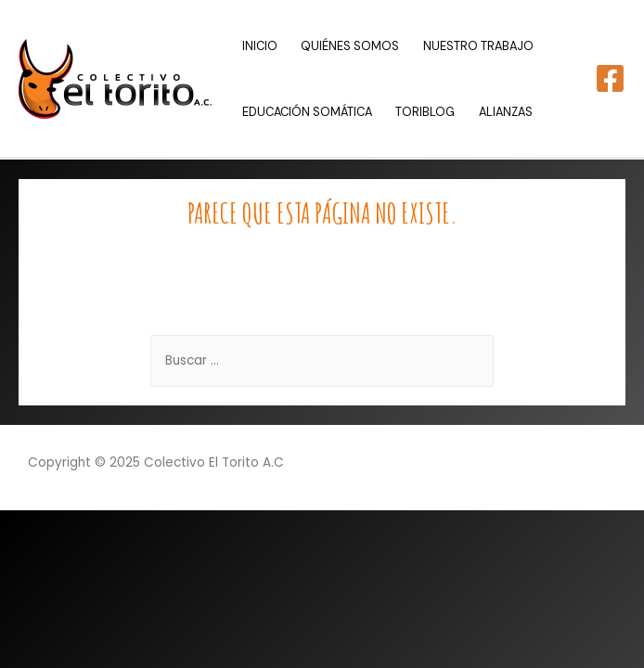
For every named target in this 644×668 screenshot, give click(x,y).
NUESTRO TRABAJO (478, 46)
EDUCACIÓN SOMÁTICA (307, 112)
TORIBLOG (425, 112)
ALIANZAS (506, 112)
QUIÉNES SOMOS (350, 46)
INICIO (260, 46)
